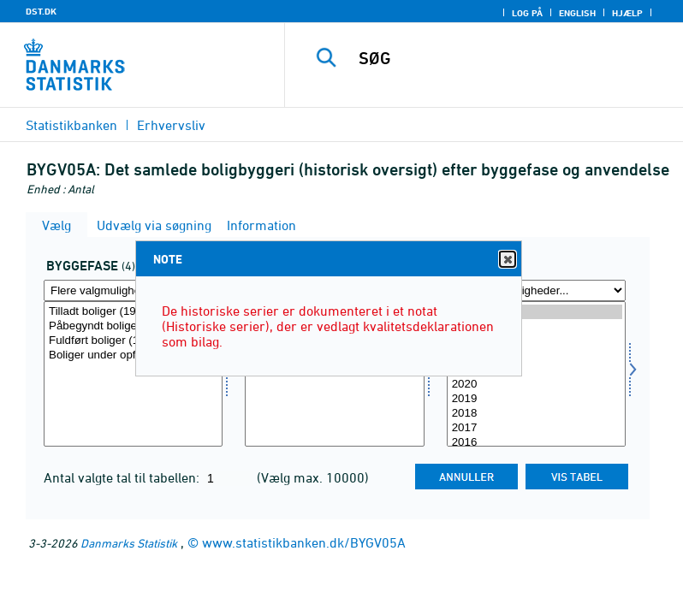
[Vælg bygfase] (133, 374)
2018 (536, 414)
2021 (536, 370)
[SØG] (509, 58)
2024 (536, 326)
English (577, 13)
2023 (536, 341)
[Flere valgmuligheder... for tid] (536, 290)
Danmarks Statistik (129, 543)
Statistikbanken (71, 125)
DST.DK (41, 11)
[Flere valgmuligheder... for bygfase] (133, 290)
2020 (536, 385)
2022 (536, 355)
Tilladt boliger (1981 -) (133, 312)
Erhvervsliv (171, 125)
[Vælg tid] (536, 374)
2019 (536, 399)
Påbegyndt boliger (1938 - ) (133, 326)
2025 (536, 312)
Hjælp (627, 13)
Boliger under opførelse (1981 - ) (133, 355)
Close (507, 260)
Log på (527, 13)
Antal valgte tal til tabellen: (123, 477)
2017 (536, 428)
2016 (536, 443)
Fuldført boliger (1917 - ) (133, 341)
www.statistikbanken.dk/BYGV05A (304, 542)
